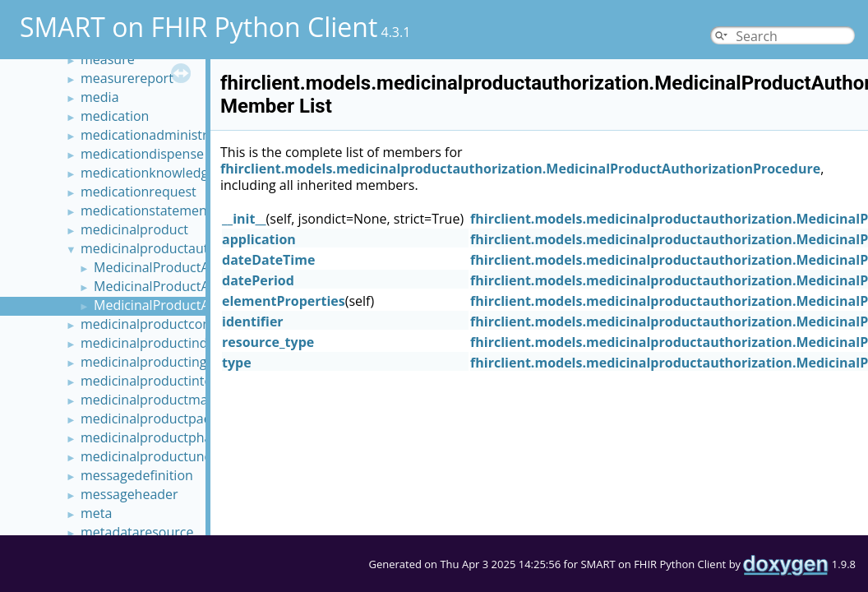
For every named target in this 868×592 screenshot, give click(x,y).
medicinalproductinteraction (168, 381)
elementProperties (284, 301)
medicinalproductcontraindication (185, 324)
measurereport (127, 78)
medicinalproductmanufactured (178, 400)
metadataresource (137, 532)
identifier (253, 321)
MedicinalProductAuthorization (189, 267)
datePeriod (258, 280)
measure (108, 59)
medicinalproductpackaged (164, 419)
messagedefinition (137, 475)
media (100, 97)
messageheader (129, 494)
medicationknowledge (148, 173)
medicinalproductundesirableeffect (188, 456)
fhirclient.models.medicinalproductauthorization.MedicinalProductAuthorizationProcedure (520, 169)
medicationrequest (139, 192)
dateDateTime (268, 260)
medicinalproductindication (164, 343)
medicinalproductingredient (166, 362)
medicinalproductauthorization (175, 248)
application (259, 239)
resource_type (268, 342)
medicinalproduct (134, 229)
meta (96, 513)
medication (115, 116)
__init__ (244, 219)
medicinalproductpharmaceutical (182, 437)
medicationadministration (160, 135)
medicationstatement (146, 210)
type (237, 363)
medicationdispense (142, 154)
